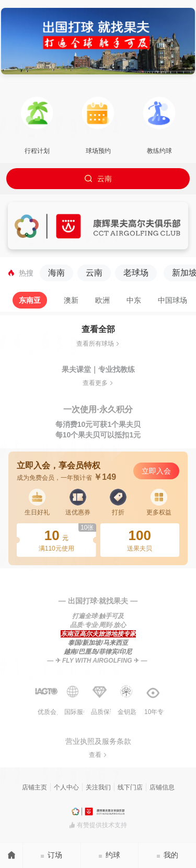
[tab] (30, 300)
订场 (51, 855)
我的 (167, 855)
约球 (109, 855)
